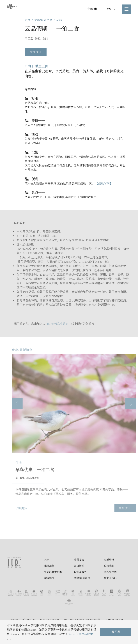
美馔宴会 (79, 569)
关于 (47, 569)
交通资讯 (109, 569)
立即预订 (93, 9)
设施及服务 (80, 581)
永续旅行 (49, 575)
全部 (59, 20)
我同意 (116, 632)
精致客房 (49, 587)
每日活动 (79, 575)
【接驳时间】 (104, 183)
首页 (27, 20)
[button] (125, 525)
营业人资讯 (110, 587)
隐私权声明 (110, 581)
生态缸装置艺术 (53, 581)
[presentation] (28, 404)
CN (111, 9)
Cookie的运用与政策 (80, 634)
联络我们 (109, 575)
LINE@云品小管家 (57, 324)
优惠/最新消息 (43, 20)
